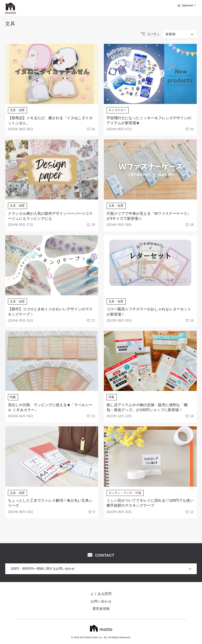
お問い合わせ (101, 601)
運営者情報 (101, 609)
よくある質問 (101, 594)
